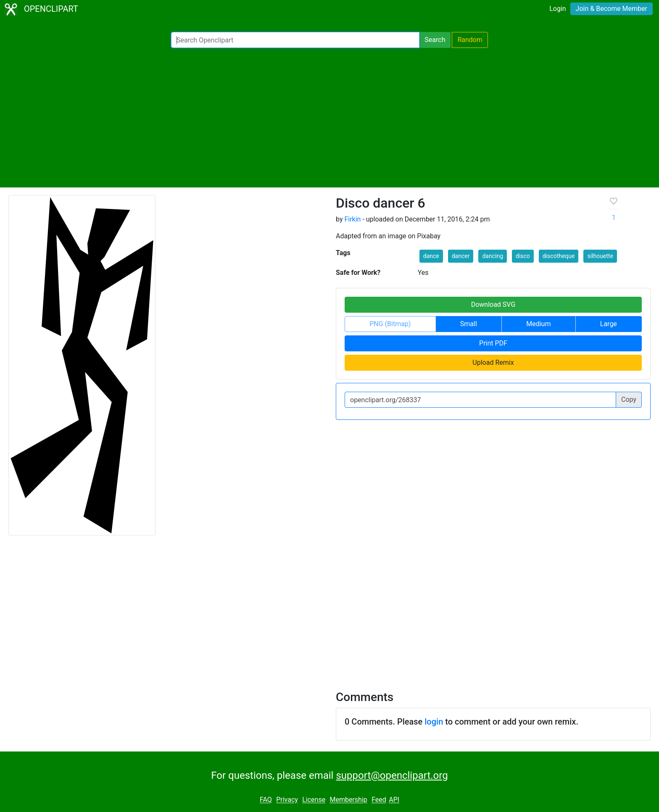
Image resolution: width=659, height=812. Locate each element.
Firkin (352, 219)
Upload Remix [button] (493, 362)
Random (470, 40)
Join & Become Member (612, 9)
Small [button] (469, 324)
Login (558, 9)
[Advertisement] (329, 118)
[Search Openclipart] (295, 40)
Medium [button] (538, 324)
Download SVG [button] (493, 304)
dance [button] (431, 256)
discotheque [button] (559, 256)
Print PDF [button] (493, 343)
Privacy (287, 800)
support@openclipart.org (392, 775)
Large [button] (609, 324)
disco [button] (523, 256)
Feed (379, 800)
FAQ (266, 800)
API (394, 800)
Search (435, 40)
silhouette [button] (600, 256)
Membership (348, 800)
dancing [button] (493, 256)
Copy (629, 399)
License (314, 800)
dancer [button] (461, 256)
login (434, 722)
